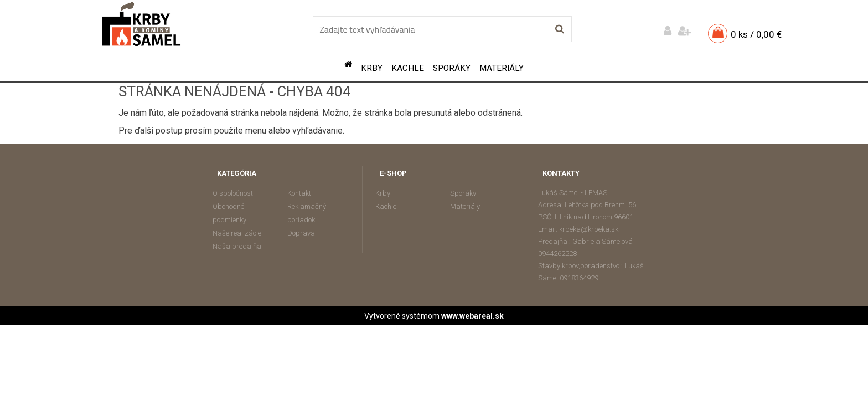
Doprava (301, 233)
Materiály (502, 68)
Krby (372, 68)
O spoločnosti (234, 193)
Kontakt (299, 193)
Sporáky (452, 68)
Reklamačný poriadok (307, 213)
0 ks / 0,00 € (756, 34)
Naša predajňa (237, 246)
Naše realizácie (237, 233)
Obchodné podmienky (229, 213)
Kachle (408, 68)
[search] (559, 29)
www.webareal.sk (472, 316)
